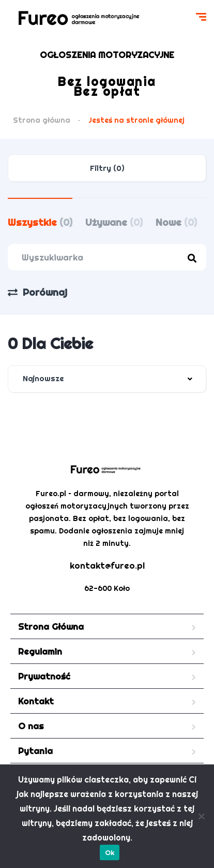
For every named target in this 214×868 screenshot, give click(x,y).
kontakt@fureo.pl (107, 565)
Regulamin (40, 651)
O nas (31, 726)
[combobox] (107, 379)
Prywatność (44, 676)
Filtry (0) (107, 168)
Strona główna (42, 120)
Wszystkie (40, 222)
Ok (110, 852)
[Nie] (201, 816)
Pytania (35, 751)
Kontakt (36, 701)
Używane (114, 222)
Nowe (176, 222)
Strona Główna (51, 626)
